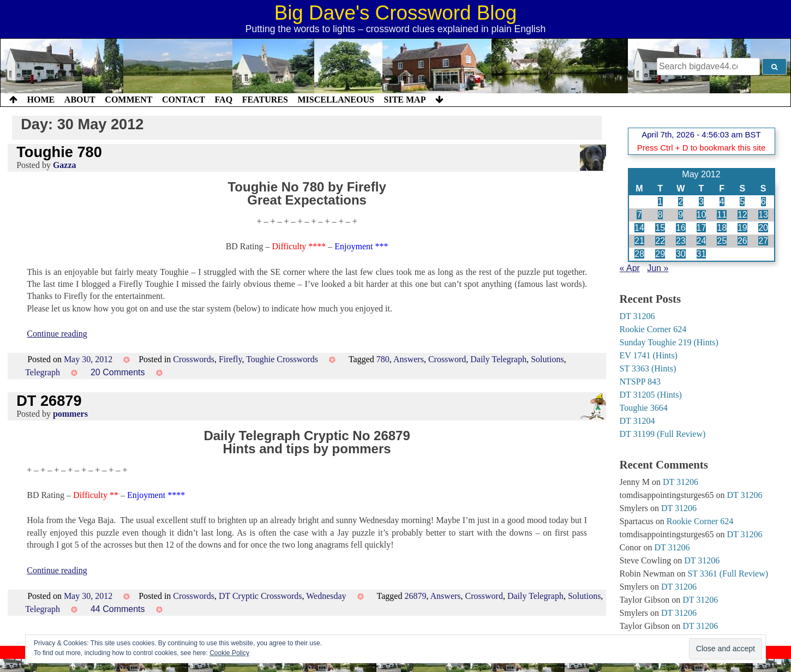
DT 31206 (637, 316)
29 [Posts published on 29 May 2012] (660, 254)
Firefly (230, 359)
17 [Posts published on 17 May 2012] (702, 228)
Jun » (658, 268)
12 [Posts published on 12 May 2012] (742, 215)
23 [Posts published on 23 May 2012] (681, 241)
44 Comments (118, 609)
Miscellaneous (335, 100)
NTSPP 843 (640, 382)
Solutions (547, 359)
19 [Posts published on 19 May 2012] (742, 228)
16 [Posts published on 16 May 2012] (681, 228)
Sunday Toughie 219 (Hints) (669, 342)
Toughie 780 (59, 152)
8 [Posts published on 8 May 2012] (660, 215)
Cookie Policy (229, 653)
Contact (184, 100)
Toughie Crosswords (282, 359)
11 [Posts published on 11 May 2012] (722, 215)
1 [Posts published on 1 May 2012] (660, 202)
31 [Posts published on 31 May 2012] (702, 254)
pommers (70, 414)
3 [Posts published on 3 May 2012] (701, 202)
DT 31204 (637, 421)
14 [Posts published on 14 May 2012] (639, 228)
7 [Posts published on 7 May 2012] (639, 215)
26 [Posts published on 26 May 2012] (742, 241)
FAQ (223, 100)
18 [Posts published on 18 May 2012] (722, 228)
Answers (409, 359)
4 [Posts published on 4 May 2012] (722, 202)
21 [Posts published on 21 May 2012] (639, 241)
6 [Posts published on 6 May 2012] (763, 202)
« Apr (630, 268)
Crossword (447, 359)
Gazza (65, 165)
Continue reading (57, 334)
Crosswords (194, 359)
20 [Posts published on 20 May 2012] (763, 228)
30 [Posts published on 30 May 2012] (681, 254)
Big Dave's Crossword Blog (396, 13)
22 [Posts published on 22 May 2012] (660, 241)
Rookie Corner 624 (653, 329)
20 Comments (118, 372)
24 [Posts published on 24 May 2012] (702, 241)
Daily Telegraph (498, 359)
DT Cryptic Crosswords (260, 596)
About (80, 100)
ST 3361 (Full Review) (728, 574)
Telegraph (43, 372)
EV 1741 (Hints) (649, 355)
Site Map (405, 100)
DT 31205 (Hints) (651, 395)
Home (41, 100)
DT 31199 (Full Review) (663, 434)
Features (265, 100)
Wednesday (326, 596)
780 (383, 359)
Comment (128, 100)
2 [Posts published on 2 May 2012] (681, 202)
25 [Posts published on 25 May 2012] (722, 241)
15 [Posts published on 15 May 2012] (660, 228)
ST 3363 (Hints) (648, 368)
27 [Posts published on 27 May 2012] (763, 241)
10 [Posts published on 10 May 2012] (702, 215)
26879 (415, 596)
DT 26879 (49, 401)
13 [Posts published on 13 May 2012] (763, 215)
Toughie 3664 (644, 408)
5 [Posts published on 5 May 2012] (742, 202)
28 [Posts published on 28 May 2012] (639, 254)
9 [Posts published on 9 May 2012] (681, 215)
